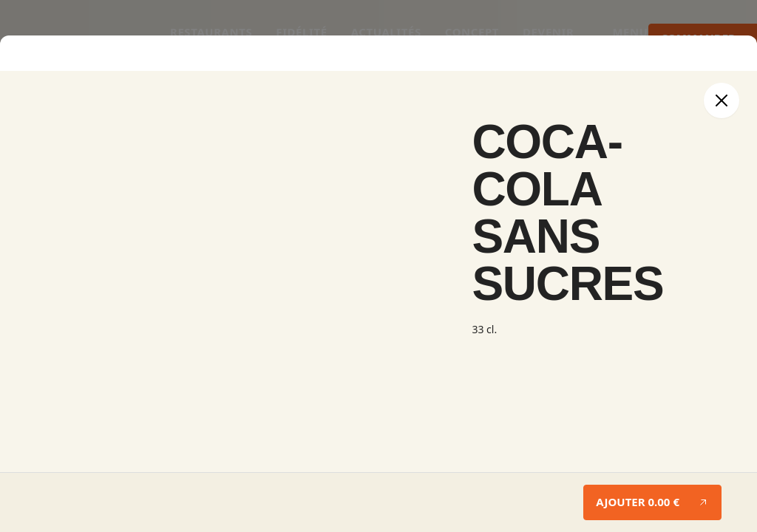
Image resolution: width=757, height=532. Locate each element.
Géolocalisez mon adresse (292, 403)
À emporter (36, 357)
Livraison (92, 357)
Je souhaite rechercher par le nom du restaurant (117, 403)
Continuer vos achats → (63, 268)
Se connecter (41, 503)
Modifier (27, 87)
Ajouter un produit (51, 190)
